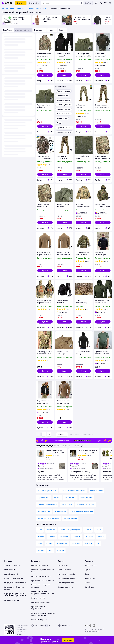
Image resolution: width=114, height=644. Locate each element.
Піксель (57, 498)
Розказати (68, 640)
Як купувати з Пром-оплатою (15, 583)
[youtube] (86, 626)
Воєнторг (21, 8)
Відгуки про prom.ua (66, 587)
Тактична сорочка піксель (47, 504)
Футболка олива (86, 498)
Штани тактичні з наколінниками (73, 491)
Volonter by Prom (91, 565)
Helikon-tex (51, 530)
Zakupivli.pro (90, 587)
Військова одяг (70, 498)
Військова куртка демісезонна (82, 511)
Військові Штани (97, 491)
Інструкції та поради (12, 600)
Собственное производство (70, 530)
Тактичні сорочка (70, 518)
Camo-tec (52, 537)
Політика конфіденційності (41, 602)
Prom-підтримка (10, 570)
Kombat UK (77, 537)
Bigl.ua (87, 570)
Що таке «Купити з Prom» (14, 578)
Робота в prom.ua (65, 570)
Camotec (88, 530)
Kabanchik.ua (90, 578)
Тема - (39, 625)
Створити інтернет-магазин (41, 570)
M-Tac (40, 530)
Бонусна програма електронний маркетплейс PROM (43, 614)
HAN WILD (89, 544)
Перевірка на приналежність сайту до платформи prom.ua (15, 595)
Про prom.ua (63, 565)
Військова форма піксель (47, 491)
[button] (45, 75)
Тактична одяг (67, 504)
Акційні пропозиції (11, 574)
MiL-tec (98, 530)
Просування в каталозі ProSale (43, 581)
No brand (101, 537)
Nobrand (60, 551)
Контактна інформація (66, 574)
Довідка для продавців (40, 565)
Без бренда (76, 544)
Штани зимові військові (86, 504)
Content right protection (67, 583)
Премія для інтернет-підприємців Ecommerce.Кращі (43, 592)
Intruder (41, 537)
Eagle (40, 544)
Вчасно (88, 583)
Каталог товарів (8, 8)
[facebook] (90, 626)
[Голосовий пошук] (82, 3)
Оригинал (89, 537)
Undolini (49, 544)
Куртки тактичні (44, 498)
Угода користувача (38, 598)
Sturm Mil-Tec (62, 544)
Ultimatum (64, 537)
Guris (51, 551)
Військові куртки (44, 511)
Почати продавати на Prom (41, 576)
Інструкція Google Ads (39, 620)
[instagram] (94, 626)
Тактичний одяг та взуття (37, 8)
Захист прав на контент (67, 578)
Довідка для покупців (12, 565)
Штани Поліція (60, 511)
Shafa (87, 574)
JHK (98, 544)
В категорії (34, 3)
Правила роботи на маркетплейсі (38, 608)
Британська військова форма (48, 518)
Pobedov (41, 551)
